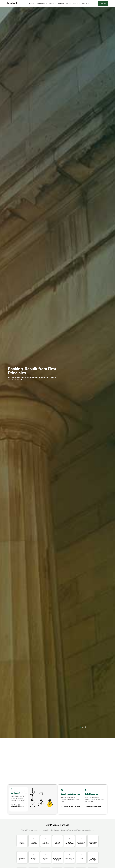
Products (32, 3)
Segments (53, 3)
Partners (69, 3)
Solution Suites (42, 3)
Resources (77, 3)
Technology (61, 3)
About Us (86, 3)
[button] (80, 727)
